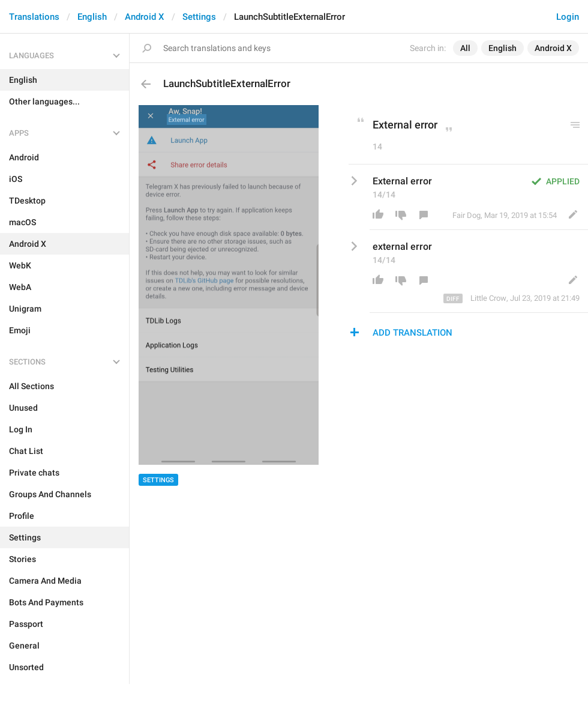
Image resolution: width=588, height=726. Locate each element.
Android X (145, 17)
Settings (199, 17)
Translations (34, 17)
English (92, 17)
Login (568, 17)
